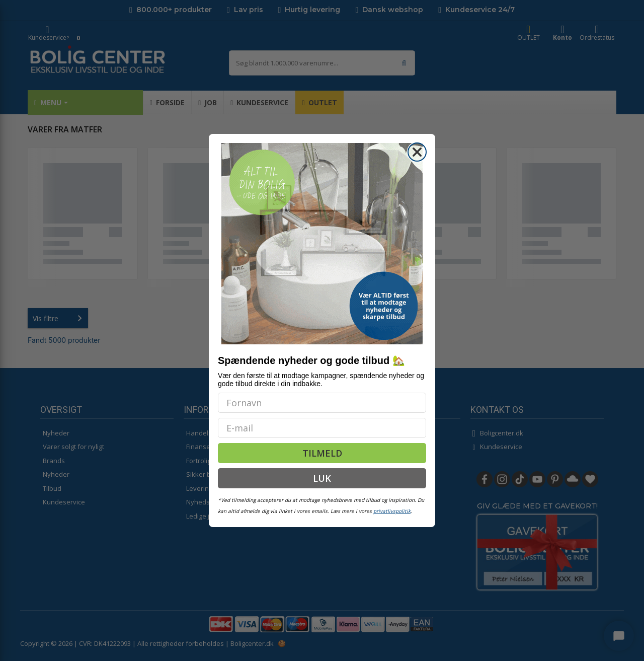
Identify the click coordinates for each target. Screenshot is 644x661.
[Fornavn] (322, 403)
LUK (322, 478)
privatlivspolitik (392, 511)
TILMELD (322, 453)
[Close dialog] (417, 152)
